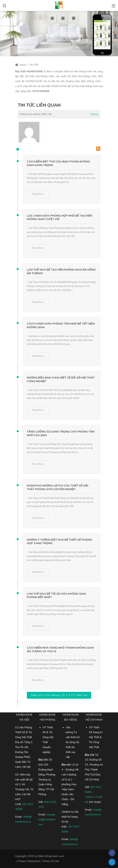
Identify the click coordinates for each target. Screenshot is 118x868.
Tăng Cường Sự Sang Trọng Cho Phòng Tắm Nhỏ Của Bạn (61, 433)
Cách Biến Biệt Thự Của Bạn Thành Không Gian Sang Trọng (58, 163)
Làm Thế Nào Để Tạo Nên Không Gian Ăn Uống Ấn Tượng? (61, 272)
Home (21, 65)
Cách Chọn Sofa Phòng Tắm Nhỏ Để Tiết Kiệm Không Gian (61, 326)
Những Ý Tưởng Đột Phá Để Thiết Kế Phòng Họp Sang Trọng (59, 542)
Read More (38, 194)
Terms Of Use (51, 861)
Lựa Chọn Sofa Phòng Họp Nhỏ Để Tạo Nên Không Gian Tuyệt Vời (60, 218)
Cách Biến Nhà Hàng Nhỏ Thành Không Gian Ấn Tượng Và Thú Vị (60, 650)
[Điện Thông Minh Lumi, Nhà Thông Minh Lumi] (59, 5)
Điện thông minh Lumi (51, 856)
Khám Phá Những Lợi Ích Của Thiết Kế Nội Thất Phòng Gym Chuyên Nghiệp (58, 487)
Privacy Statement (29, 861)
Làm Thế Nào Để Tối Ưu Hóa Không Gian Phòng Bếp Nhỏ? (56, 596)
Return (95, 114)
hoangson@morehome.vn (47, 820)
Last (85, 695)
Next (79, 695)
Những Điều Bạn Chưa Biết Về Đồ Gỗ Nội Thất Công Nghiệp (61, 380)
